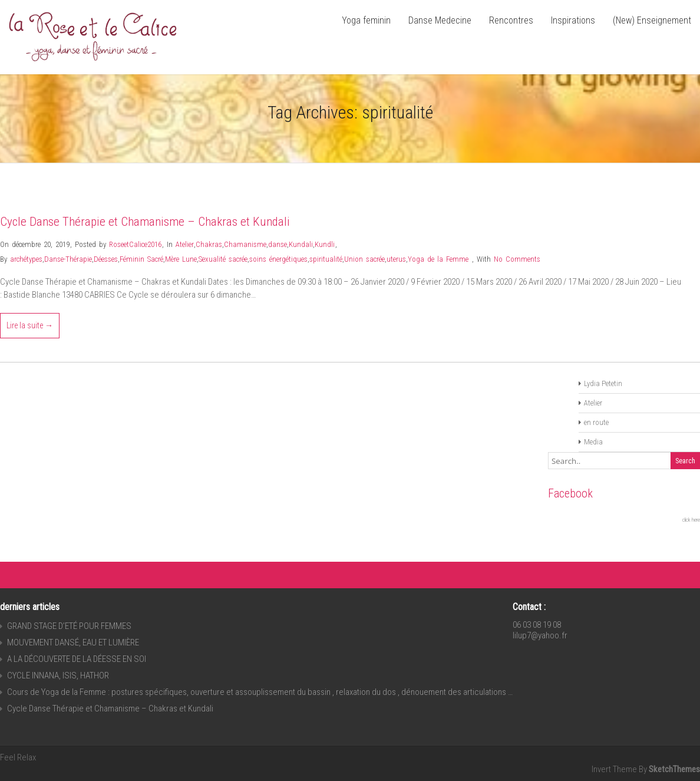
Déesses (106, 259)
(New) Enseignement (652, 20)
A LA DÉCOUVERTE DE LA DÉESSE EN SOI (77, 659)
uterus (396, 259)
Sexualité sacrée (223, 259)
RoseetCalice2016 (135, 244)
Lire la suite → (30, 325)
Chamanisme (245, 244)
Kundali (301, 244)
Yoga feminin (366, 20)
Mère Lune (181, 259)
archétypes (26, 259)
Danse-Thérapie (68, 259)
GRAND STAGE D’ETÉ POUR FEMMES (69, 626)
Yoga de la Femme (438, 259)
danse (278, 244)
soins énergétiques (278, 259)
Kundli (325, 244)
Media (593, 442)
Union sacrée (364, 259)
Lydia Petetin (603, 383)
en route (596, 422)
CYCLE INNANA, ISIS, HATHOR (58, 675)
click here (691, 520)
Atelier (185, 244)
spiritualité (326, 259)
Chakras (209, 244)
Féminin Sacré (141, 259)
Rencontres (511, 20)
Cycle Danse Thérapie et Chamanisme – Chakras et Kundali (145, 222)
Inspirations (573, 20)
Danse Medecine (440, 20)
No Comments (517, 259)
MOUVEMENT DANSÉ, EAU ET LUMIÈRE (73, 642)
